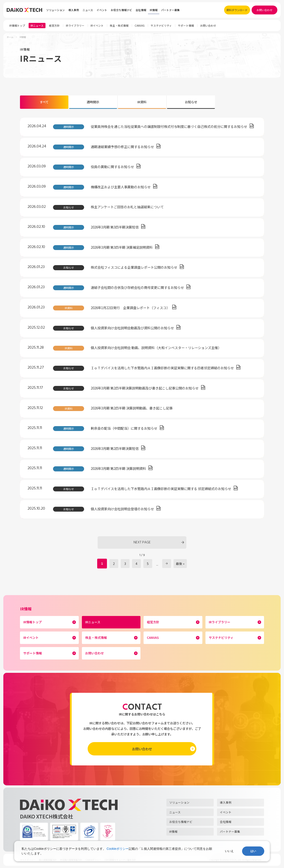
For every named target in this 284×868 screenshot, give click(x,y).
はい (253, 851)
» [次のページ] (167, 564)
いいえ (229, 851)
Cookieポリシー (118, 849)
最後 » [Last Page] (180, 564)
